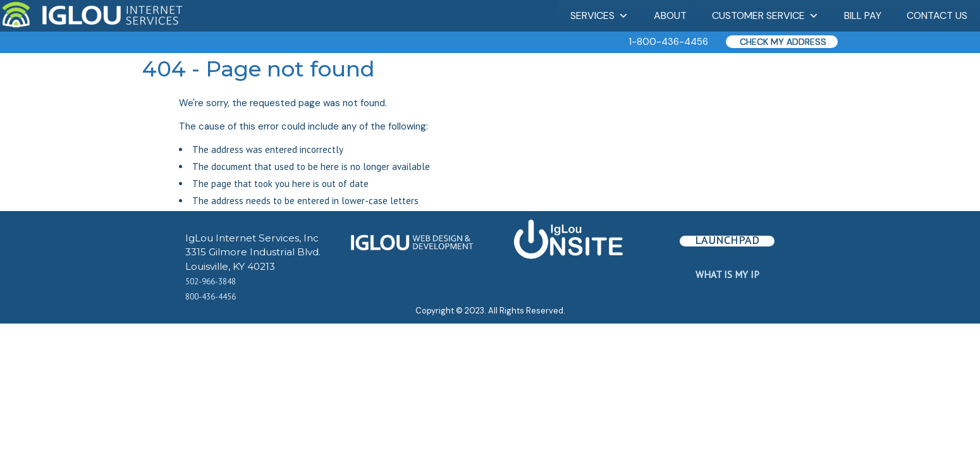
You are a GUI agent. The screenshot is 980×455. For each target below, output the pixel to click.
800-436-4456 (211, 297)
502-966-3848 (211, 282)
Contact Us (937, 15)
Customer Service (765, 15)
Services (599, 15)
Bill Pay (863, 15)
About (670, 15)
